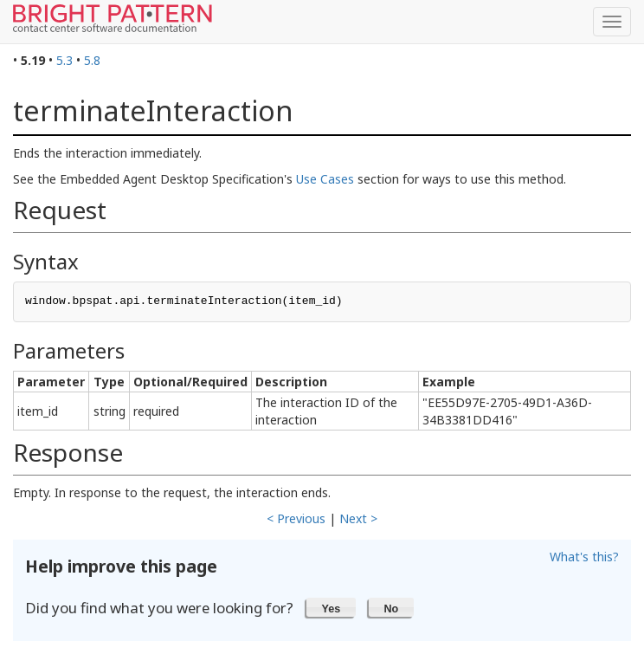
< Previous (296, 518)
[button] (331, 607)
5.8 (92, 60)
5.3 (64, 60)
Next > (358, 518)
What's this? (584, 557)
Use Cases (325, 179)
